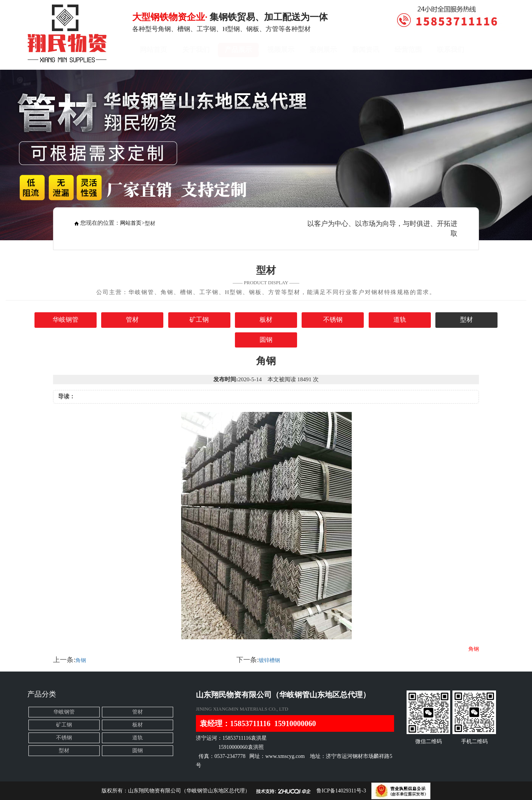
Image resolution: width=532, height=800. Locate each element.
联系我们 (451, 50)
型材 (466, 320)
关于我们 (196, 50)
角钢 (81, 660)
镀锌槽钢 (269, 660)
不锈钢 (333, 320)
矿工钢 (199, 320)
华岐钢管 (66, 320)
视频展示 (281, 50)
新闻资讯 (366, 50)
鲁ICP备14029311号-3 (341, 791)
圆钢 (266, 340)
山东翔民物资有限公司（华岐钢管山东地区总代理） (189, 791)
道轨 (400, 320)
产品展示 (238, 50)
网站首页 (153, 50)
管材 (132, 320)
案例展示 (323, 50)
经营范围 (408, 50)
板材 (266, 320)
